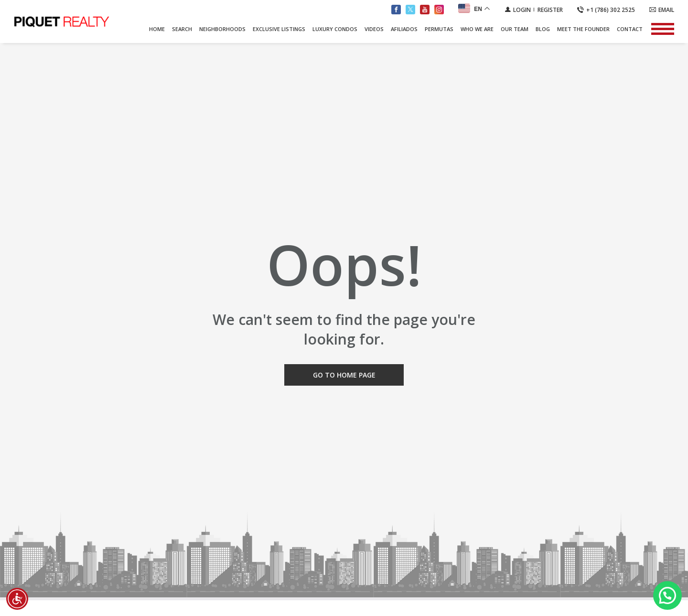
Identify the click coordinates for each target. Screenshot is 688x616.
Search (182, 29)
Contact (630, 29)
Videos (374, 29)
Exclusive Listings (279, 29)
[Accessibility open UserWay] (17, 599)
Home (157, 29)
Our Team (515, 29)
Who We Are (477, 29)
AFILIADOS (404, 29)
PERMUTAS (439, 29)
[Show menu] (663, 29)
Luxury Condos (335, 29)
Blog (543, 29)
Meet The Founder (583, 29)
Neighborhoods (222, 29)
